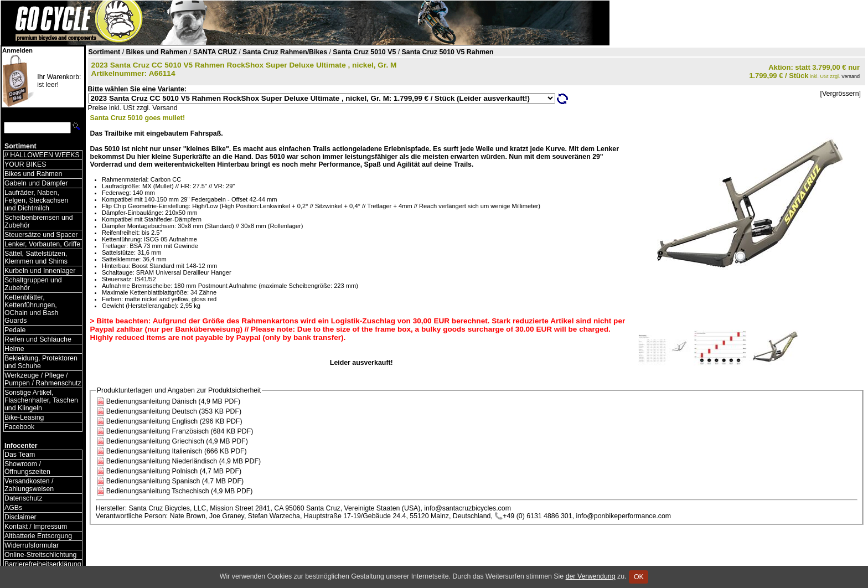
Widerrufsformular (32, 545)
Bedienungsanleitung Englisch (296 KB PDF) (174, 421)
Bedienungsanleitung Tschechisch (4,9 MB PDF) (180, 491)
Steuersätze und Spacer (41, 235)
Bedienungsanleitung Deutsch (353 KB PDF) (174, 411)
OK (639, 577)
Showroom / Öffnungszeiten (27, 468)
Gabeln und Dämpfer (36, 183)
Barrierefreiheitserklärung (43, 564)
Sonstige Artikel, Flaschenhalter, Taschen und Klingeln (41, 400)
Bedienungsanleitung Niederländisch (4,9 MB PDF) (184, 461)
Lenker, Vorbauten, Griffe (42, 244)
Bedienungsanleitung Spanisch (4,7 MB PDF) (175, 481)
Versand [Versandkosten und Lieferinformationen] (851, 76)
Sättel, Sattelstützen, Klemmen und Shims (36, 257)
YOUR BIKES (25, 164)
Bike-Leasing (24, 417)
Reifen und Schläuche (38, 339)
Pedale (15, 330)
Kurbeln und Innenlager (40, 271)
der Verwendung (591, 576)
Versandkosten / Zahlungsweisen (29, 485)
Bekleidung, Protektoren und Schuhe (41, 362)
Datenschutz (24, 498)
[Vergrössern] (841, 94)
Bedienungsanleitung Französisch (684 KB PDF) (180, 431)
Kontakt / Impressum (36, 527)
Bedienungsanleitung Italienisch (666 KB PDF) (177, 451)
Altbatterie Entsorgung (38, 536)
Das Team (20, 455)
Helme (14, 349)
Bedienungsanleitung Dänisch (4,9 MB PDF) (173, 401)
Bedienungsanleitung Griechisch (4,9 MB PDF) (177, 441)
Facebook (19, 427)
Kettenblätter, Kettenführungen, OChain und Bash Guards (31, 309)
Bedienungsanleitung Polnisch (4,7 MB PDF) (174, 471)
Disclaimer (20, 517)
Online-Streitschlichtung (40, 555)
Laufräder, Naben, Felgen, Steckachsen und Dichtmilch (36, 200)
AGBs (13, 508)
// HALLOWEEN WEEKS (42, 155)
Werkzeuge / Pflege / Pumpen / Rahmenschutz (43, 379)
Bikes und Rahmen (33, 174)
